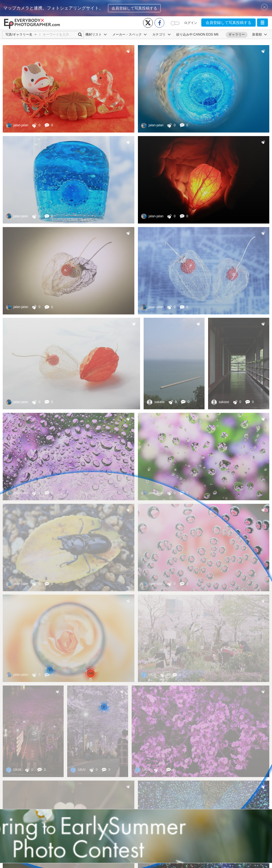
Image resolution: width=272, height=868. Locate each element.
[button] (262, 23)
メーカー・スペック (130, 34)
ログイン (191, 23)
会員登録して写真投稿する (134, 8)
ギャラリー (237, 34)
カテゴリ (161, 34)
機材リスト (96, 34)
